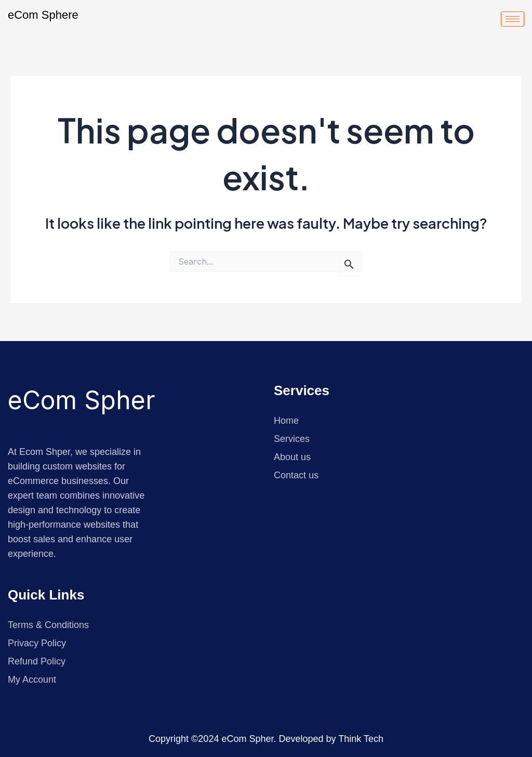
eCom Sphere (43, 15)
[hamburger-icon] (513, 19)
